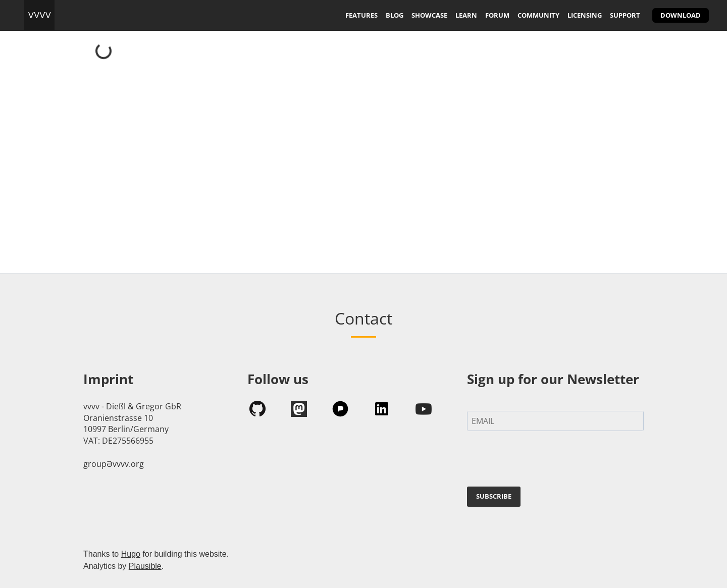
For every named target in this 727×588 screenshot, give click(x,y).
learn (466, 15)
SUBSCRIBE (494, 496)
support (625, 15)
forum (497, 15)
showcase (429, 15)
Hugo (131, 554)
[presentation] (544, 461)
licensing (585, 15)
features (361, 15)
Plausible (145, 566)
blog (395, 15)
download (681, 15)
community (538, 15)
